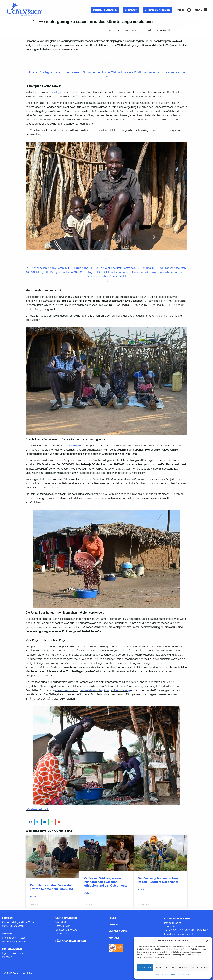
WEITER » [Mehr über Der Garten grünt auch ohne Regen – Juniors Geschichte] (142, 890)
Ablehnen (162, 968)
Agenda (113, 925)
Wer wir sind (62, 923)
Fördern (7, 918)
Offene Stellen (63, 926)
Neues (112, 918)
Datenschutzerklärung (180, 974)
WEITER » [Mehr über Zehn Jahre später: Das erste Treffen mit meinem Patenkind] (34, 897)
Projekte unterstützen (14, 938)
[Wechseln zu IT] (183, 10)
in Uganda (60, 93)
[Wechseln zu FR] (179, 10)
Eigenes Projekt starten (15, 953)
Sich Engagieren (12, 949)
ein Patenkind (72, 446)
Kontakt (114, 938)
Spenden (131, 10)
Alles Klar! (145, 968)
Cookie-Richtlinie (162, 974)
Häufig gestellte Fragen (71, 941)
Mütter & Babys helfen (14, 942)
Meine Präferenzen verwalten (189, 968)
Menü (201, 10)
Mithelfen (7, 957)
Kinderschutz (62, 934)
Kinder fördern (105, 10)
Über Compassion (66, 918)
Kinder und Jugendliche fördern (19, 923)
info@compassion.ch (183, 934)
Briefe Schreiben (157, 10)
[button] (207, 941)
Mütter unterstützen (13, 926)
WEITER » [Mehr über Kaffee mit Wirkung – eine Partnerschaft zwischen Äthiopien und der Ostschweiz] (87, 893)
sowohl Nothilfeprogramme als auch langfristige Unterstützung (92, 691)
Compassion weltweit (67, 930)
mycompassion (118, 932)
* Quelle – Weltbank (37, 810)
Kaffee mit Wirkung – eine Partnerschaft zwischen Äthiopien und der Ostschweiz (105, 882)
